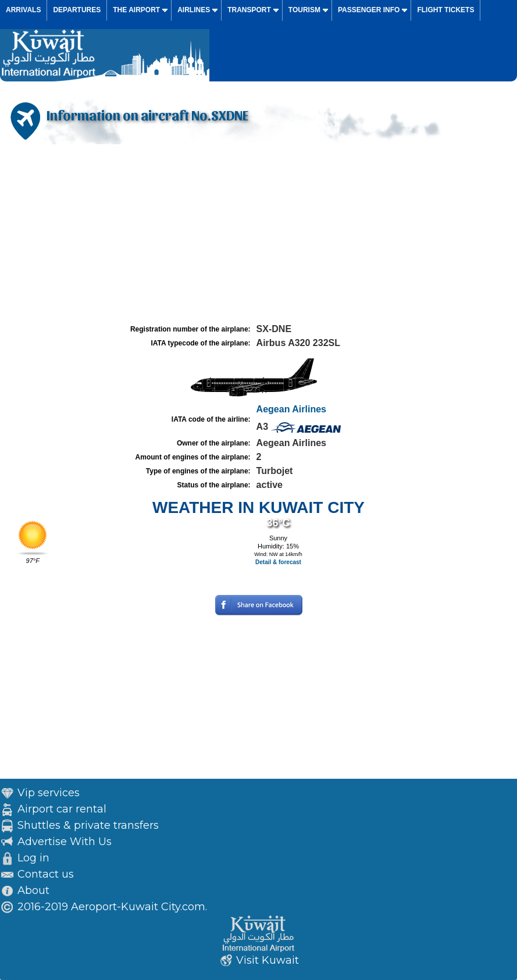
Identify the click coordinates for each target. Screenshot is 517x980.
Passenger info (369, 10)
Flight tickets (445, 10)
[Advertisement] (258, 234)
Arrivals (23, 10)
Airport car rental (62, 809)
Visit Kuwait (268, 960)
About (33, 890)
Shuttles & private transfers (88, 825)
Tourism (304, 10)
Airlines (194, 10)
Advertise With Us (65, 842)
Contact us (46, 874)
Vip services (49, 793)
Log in (33, 858)
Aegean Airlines (291, 409)
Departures (77, 10)
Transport (249, 10)
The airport (136, 10)
